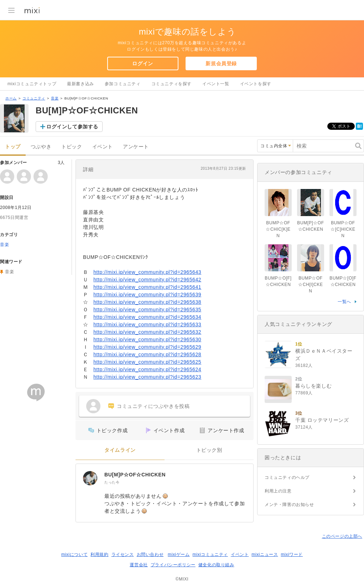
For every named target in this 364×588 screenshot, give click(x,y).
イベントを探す (256, 84)
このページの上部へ (342, 536)
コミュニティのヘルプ (287, 477)
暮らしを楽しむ (313, 386)
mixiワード (292, 554)
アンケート (136, 147)
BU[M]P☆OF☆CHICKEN (135, 475)
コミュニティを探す (171, 84)
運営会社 (139, 565)
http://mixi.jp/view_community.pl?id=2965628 (147, 354)
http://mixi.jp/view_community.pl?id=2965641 (147, 287)
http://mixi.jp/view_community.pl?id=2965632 (147, 332)
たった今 (112, 482)
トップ (13, 147)
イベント (103, 147)
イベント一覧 (216, 84)
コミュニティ (34, 98)
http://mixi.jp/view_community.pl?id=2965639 (147, 295)
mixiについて (74, 554)
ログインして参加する (72, 127)
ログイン (142, 63)
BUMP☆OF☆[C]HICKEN (343, 229)
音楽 (55, 98)
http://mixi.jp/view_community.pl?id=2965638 (147, 302)
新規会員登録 (221, 63)
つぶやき (41, 147)
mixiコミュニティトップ (32, 84)
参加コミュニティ (123, 84)
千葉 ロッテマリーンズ (322, 420)
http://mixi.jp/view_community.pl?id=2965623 (147, 377)
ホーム (11, 98)
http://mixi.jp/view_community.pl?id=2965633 (147, 324)
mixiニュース (265, 554)
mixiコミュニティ (210, 554)
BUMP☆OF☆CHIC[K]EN (278, 229)
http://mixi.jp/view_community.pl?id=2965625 (147, 362)
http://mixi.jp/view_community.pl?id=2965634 (147, 317)
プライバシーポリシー (173, 565)
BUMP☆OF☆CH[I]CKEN (310, 285)
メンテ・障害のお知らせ (289, 505)
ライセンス (123, 554)
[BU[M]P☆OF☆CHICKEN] (90, 478)
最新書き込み (80, 84)
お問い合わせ (150, 554)
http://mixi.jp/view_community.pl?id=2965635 (147, 310)
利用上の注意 (278, 491)
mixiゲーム (179, 554)
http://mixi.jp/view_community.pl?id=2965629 (147, 347)
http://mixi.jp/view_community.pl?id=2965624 (147, 369)
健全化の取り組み (216, 565)
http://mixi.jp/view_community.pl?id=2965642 (147, 280)
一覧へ (344, 302)
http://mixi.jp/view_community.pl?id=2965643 (147, 272)
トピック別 (209, 450)
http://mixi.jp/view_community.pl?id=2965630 (147, 339)
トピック (72, 147)
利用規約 (99, 554)
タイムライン (120, 450)
